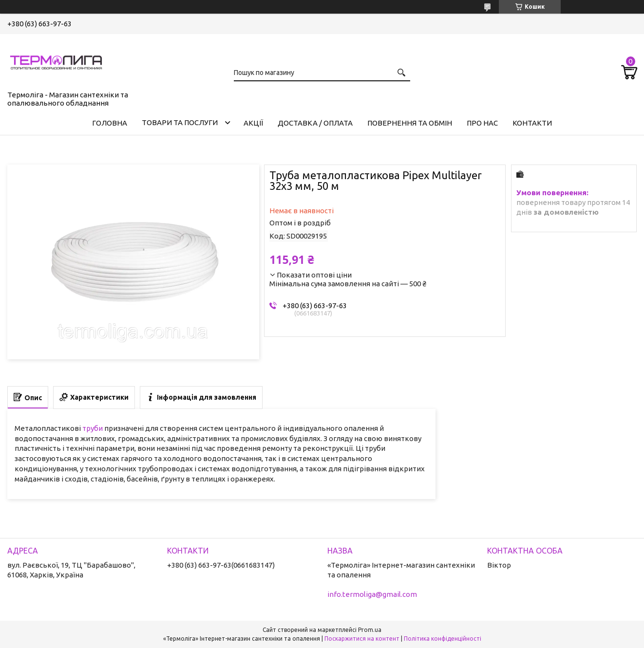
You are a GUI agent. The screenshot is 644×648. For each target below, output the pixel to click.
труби (93, 428)
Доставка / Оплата (315, 123)
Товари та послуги (180, 122)
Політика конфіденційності (443, 639)
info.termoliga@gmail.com (372, 594)
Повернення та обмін (410, 123)
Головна (110, 123)
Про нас (482, 123)
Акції (253, 123)
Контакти (532, 123)
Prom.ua (370, 630)
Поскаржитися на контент (362, 639)
